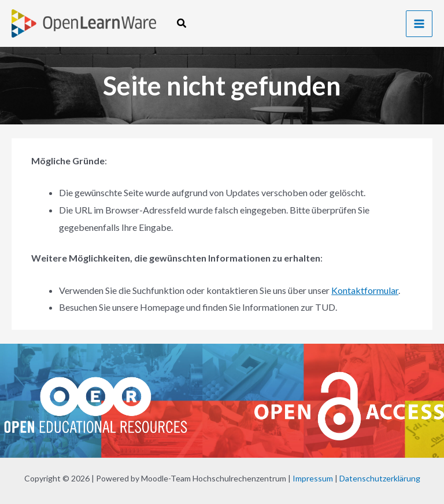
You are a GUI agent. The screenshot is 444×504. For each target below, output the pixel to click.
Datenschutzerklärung (380, 478)
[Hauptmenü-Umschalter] (419, 24)
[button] (182, 23)
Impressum (313, 478)
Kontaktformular (365, 290)
